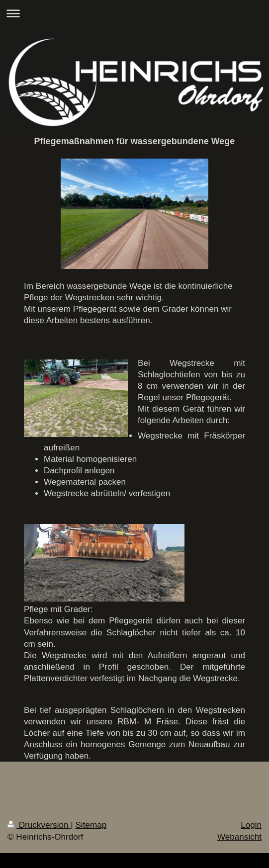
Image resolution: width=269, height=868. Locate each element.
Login (251, 825)
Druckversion (39, 825)
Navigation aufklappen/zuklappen (134, 13)
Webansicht (239, 837)
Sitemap (91, 825)
